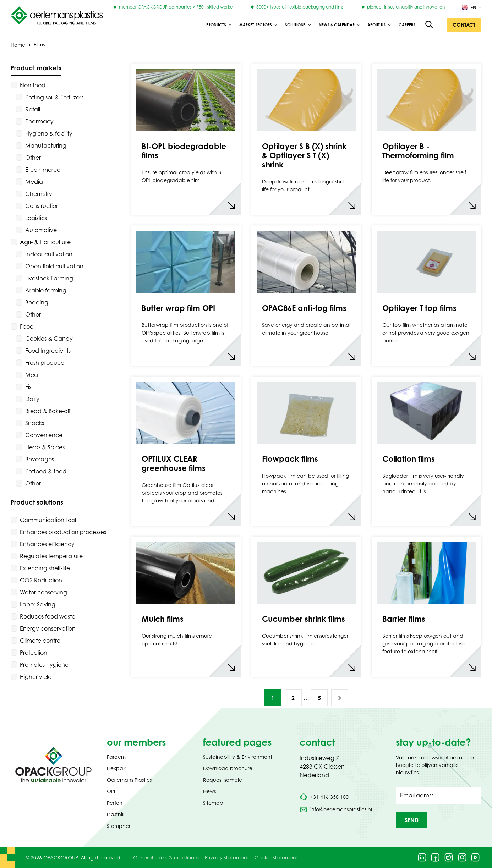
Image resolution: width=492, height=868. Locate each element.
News (209, 791)
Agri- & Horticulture (45, 242)
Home (18, 45)
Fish (30, 387)
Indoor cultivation (49, 254)
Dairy (32, 399)
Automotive (41, 230)
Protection (34, 653)
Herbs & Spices (45, 447)
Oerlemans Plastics (129, 780)
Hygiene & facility (49, 133)
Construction (42, 206)
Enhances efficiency (47, 544)
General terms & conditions (166, 858)
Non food (33, 85)
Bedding (37, 302)
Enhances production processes (63, 532)
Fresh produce (45, 363)
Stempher (119, 826)
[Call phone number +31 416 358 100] (324, 797)
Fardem (116, 757)
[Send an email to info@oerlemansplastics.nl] (336, 809)
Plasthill (116, 814)
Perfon (115, 803)
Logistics (36, 218)
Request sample (223, 780)
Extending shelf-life (45, 568)
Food (27, 326)
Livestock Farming (49, 278)
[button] (464, 25)
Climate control (41, 641)
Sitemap (213, 803)
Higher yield (36, 677)
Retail (33, 109)
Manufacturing (46, 145)
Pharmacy (39, 121)
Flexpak (116, 768)
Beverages (40, 459)
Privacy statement (227, 858)
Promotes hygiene (44, 665)
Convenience (44, 435)
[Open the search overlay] (430, 25)
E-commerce (43, 170)
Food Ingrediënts (48, 351)
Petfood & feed (46, 471)
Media (34, 182)
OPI (111, 791)
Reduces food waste (48, 616)
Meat (32, 375)
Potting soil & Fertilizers (54, 97)
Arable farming (46, 290)
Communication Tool (48, 520)
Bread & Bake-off (48, 411)
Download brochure (228, 768)
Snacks (35, 423)
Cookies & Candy (49, 339)
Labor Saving (38, 604)
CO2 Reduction (41, 580)
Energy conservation (48, 628)
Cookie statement (276, 858)
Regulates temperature (51, 556)
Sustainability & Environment (238, 757)
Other (33, 158)
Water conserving (43, 592)
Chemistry (39, 194)
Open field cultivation (54, 266)
